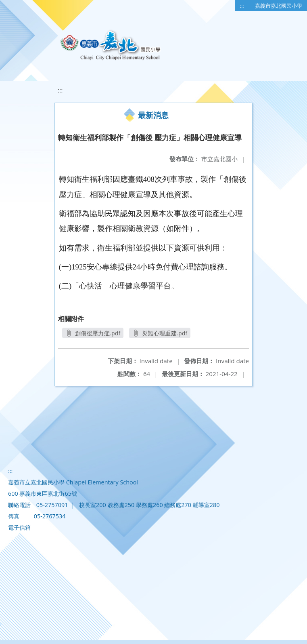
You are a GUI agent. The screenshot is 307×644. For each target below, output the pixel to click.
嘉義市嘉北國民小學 (279, 6)
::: (242, 6)
